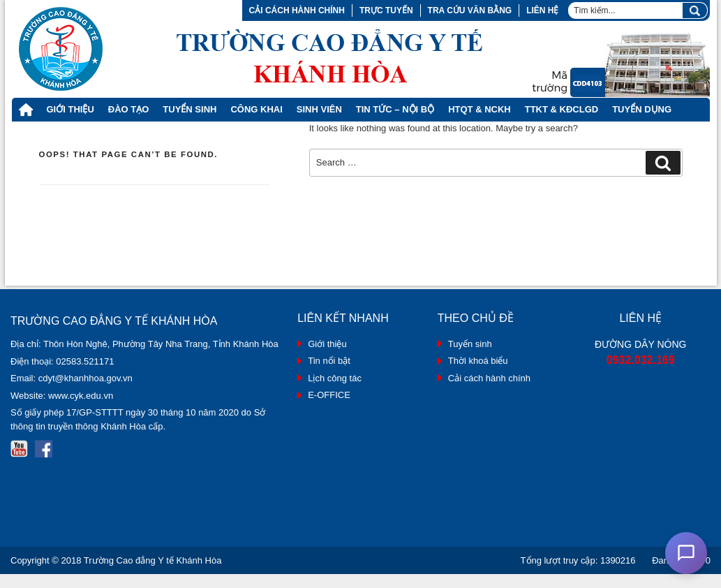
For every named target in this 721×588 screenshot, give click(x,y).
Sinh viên (319, 109)
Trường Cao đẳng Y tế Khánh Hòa (153, 560)
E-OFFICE (329, 395)
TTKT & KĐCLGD (562, 109)
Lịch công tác (335, 378)
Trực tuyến (386, 10)
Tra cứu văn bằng (470, 10)
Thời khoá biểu (478, 361)
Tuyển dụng (642, 109)
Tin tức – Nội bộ (395, 109)
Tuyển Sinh (189, 109)
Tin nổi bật (329, 361)
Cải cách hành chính (297, 10)
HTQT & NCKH (480, 109)
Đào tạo (129, 109)
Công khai (256, 109)
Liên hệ (542, 10)
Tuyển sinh (470, 344)
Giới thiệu (70, 109)
